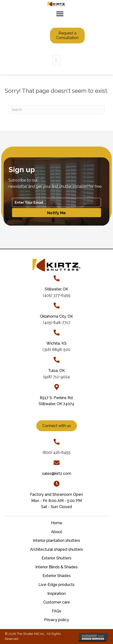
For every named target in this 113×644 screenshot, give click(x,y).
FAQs (56, 611)
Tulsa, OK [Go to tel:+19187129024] (56, 371)
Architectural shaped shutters (56, 549)
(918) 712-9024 (56, 377)
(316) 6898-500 (56, 350)
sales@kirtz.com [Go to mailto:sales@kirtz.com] (57, 473)
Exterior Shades (57, 576)
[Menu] (60, 14)
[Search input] (56, 61)
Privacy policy (56, 620)
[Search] (56, 110)
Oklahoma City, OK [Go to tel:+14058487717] (56, 316)
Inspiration (56, 594)
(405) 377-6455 (57, 295)
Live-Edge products (56, 585)
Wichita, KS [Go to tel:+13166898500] (56, 343)
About (56, 532)
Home (57, 523)
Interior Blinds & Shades (56, 567)
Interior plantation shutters (56, 540)
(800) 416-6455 (56, 453)
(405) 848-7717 (57, 323)
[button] (56, 213)
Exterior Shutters (56, 558)
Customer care (57, 602)
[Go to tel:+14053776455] (56, 278)
